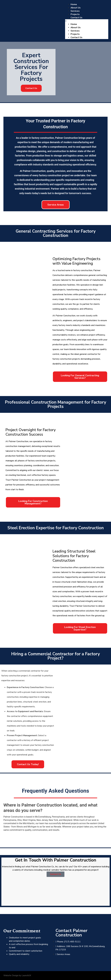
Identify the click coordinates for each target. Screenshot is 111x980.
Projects (75, 14)
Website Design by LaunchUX (17, 975)
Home (74, 4)
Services (75, 11)
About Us (76, 8)
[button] (87, 21)
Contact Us (76, 18)
